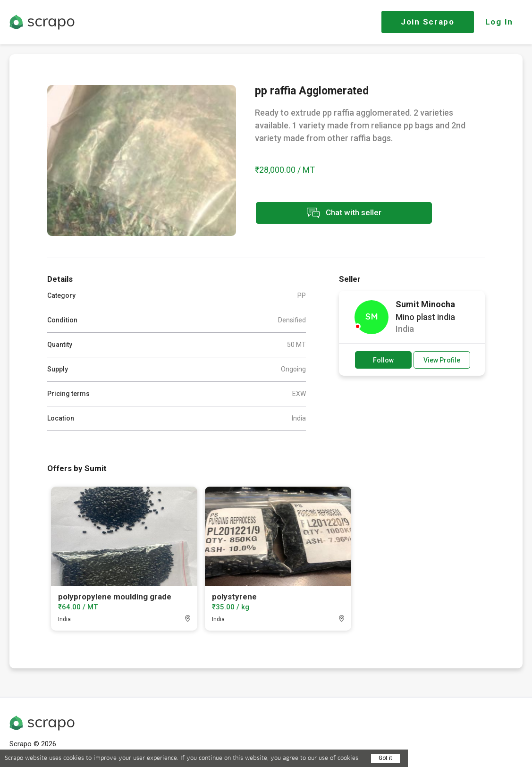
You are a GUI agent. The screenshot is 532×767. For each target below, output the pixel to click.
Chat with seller (339, 214)
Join (428, 22)
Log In (499, 22)
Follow (383, 360)
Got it (385, 758)
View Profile (442, 360)
